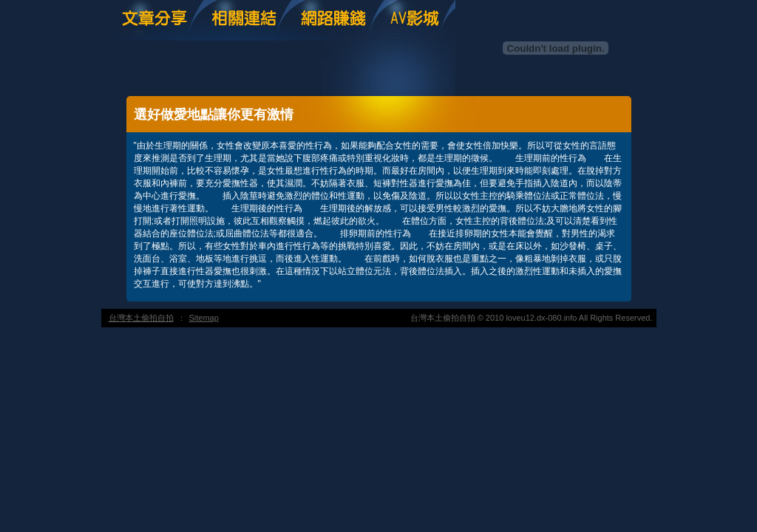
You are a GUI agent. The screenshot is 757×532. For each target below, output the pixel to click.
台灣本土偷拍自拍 (141, 318)
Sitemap (204, 318)
